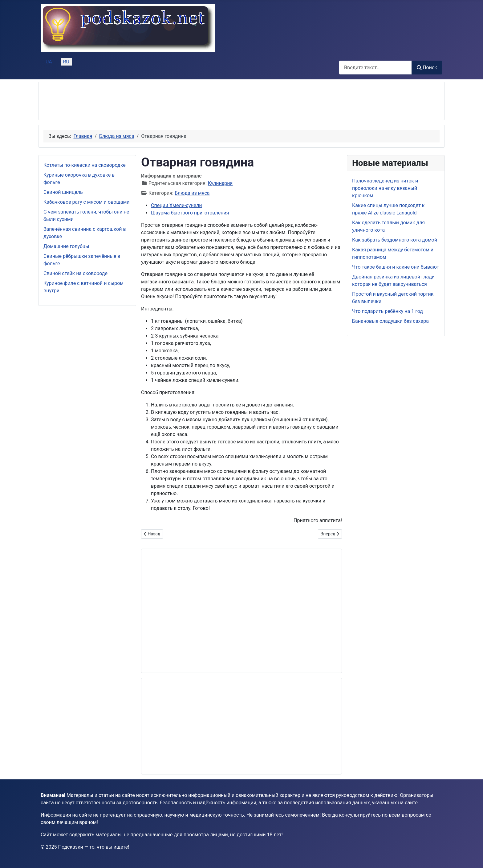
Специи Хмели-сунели (176, 205)
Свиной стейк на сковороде (75, 273)
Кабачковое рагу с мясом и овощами (87, 202)
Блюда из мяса (192, 193)
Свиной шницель (63, 192)
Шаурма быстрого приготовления (190, 213)
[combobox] (375, 68)
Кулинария (220, 183)
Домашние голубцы (66, 246)
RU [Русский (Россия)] (66, 62)
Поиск (427, 68)
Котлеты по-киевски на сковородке (85, 165)
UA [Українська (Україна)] (49, 62)
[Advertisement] (156, 101)
